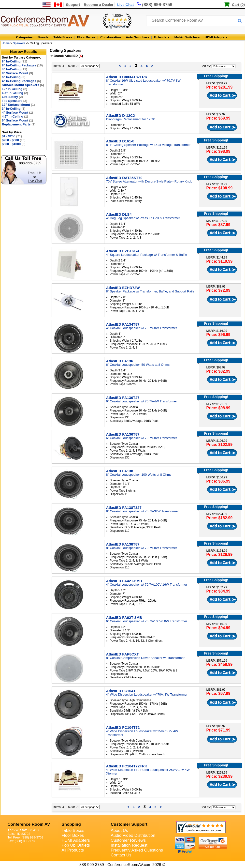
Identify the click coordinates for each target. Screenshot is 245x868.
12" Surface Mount (18, 105)
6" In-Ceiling (14, 77)
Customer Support (129, 824)
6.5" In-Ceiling (15, 93)
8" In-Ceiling (15, 61)
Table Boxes (63, 37)
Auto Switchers (137, 37)
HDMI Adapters (216, 37)
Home (6, 43)
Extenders (162, 37)
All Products (73, 850)
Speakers (19, 43)
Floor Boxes (86, 37)
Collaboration (111, 37)
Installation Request (129, 845)
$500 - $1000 (14, 144)
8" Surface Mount (18, 73)
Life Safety (12, 97)
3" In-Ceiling (14, 109)
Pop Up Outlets (76, 845)
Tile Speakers (15, 101)
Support (73, 5)
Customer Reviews (128, 840)
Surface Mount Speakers (23, 85)
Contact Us (121, 855)
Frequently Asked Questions (137, 850)
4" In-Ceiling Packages (22, 81)
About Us (119, 830)
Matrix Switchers (187, 37)
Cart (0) (238, 5)
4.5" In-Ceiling (15, 116)
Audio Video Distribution (133, 835)
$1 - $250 (12, 136)
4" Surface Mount (18, 113)
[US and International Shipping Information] (52, 5)
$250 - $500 (14, 140)
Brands (43, 37)
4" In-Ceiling (15, 69)
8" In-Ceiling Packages (22, 65)
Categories (24, 37)
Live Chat (126, 5)
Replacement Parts (19, 124)
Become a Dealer (99, 5)
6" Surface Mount (18, 120)
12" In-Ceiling (15, 89)
